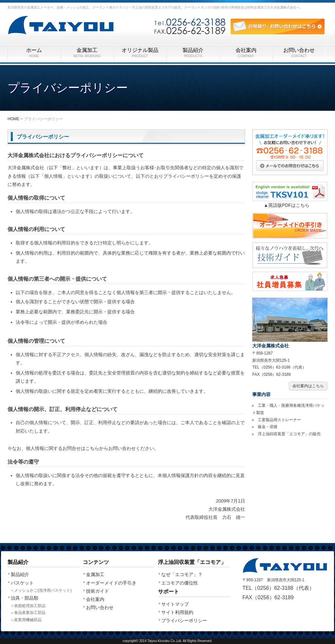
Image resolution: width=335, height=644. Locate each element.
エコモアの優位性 (180, 583)
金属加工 (87, 53)
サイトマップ (175, 604)
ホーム (34, 53)
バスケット (22, 583)
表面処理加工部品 (30, 606)
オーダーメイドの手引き (111, 583)
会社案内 (246, 53)
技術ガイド (97, 591)
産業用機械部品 (28, 620)
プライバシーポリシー (184, 620)
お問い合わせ (299, 53)
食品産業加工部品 (30, 613)
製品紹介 (193, 53)
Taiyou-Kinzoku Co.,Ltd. (165, 641)
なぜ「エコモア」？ (182, 574)
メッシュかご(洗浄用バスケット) (43, 590)
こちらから (97, 448)
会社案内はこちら (308, 386)
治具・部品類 (25, 598)
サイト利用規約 (177, 612)
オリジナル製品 (140, 53)
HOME (13, 119)
